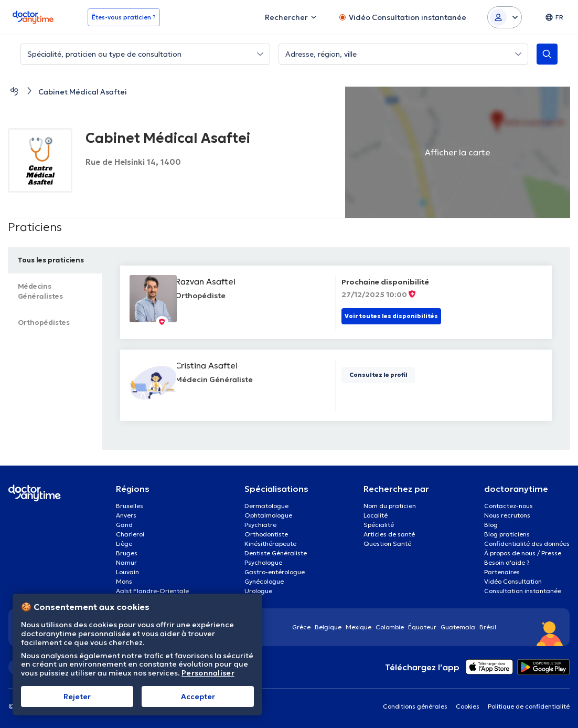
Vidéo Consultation (513, 581)
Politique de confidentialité (529, 706)
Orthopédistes (47, 323)
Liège (124, 544)
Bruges (127, 553)
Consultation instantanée (523, 591)
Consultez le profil (378, 375)
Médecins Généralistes (44, 292)
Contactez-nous (509, 506)
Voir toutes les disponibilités (391, 316)
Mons (124, 581)
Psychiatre (260, 525)
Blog (491, 525)
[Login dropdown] (505, 17)
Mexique (358, 627)
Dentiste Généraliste (276, 553)
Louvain (127, 572)
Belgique (328, 627)
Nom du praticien (390, 506)
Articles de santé (389, 534)
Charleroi (130, 534)
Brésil (488, 627)
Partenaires (502, 572)
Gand (124, 525)
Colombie (390, 627)
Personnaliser (208, 673)
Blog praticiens (507, 534)
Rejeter (77, 697)
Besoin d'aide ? (507, 562)
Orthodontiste (266, 534)
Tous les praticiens (55, 260)
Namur (126, 562)
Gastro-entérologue (275, 572)
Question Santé (387, 544)
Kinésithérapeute (270, 544)
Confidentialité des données (527, 544)
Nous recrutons (507, 515)
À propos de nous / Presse (523, 553)
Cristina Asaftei (213, 365)
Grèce (301, 627)
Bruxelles (130, 506)
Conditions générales (415, 706)
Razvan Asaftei (212, 281)
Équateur (422, 627)
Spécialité (379, 525)
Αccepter (198, 697)
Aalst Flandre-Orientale (152, 591)
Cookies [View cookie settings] (468, 706)
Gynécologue (264, 581)
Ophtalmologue (268, 515)
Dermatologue (266, 506)
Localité (376, 515)
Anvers (126, 515)
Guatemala (458, 627)
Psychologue (263, 562)
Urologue (258, 591)
